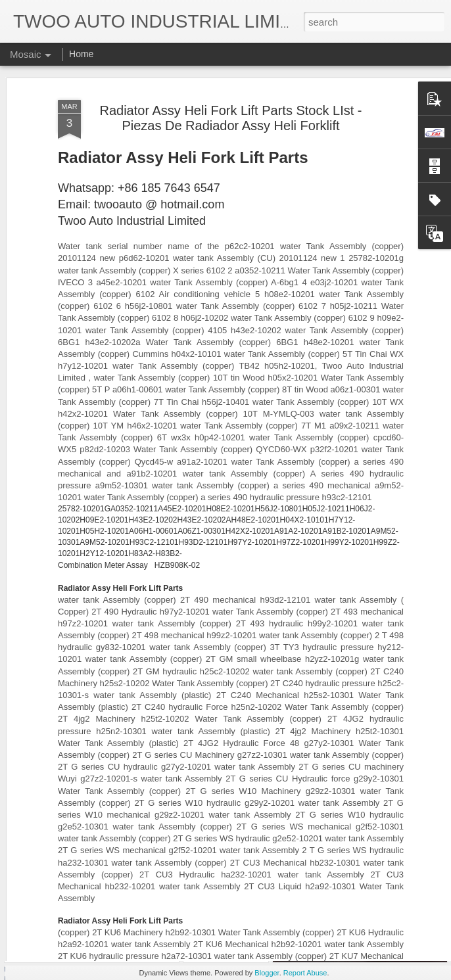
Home (81, 54)
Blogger (267, 973)
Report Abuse (305, 973)
